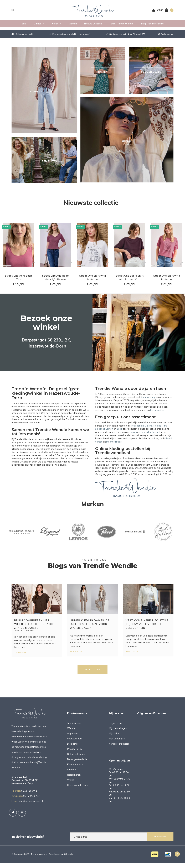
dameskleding (148, 404)
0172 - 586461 (29, 798)
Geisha (149, 433)
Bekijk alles (92, 677)
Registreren (115, 730)
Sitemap (72, 776)
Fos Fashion (137, 433)
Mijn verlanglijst (117, 745)
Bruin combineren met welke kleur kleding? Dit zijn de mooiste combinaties (34, 632)
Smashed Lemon (104, 436)
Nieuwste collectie (91, 202)
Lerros (133, 439)
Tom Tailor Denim (150, 439)
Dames (39, 27)
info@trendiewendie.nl (31, 808)
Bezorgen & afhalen (78, 766)
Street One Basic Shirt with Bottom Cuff (130, 282)
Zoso (119, 436)
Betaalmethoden (76, 761)
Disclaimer (73, 751)
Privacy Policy (75, 756)
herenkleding (157, 417)
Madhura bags (114, 449)
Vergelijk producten (119, 751)
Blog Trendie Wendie (152, 27)
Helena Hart (160, 433)
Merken (73, 27)
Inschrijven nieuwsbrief (28, 843)
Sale (24, 27)
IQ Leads (68, 861)
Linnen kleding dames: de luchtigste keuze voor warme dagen (90, 631)
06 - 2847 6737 (31, 803)
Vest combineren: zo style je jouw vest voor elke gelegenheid (147, 631)
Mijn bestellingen (118, 735)
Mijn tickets (115, 740)
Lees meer (20, 654)
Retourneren (74, 782)
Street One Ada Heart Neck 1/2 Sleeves (56, 282)
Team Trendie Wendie (121, 27)
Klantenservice (75, 771)
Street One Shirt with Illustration (92, 282)
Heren (56, 27)
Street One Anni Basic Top (19, 282)
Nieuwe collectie (93, 27)
